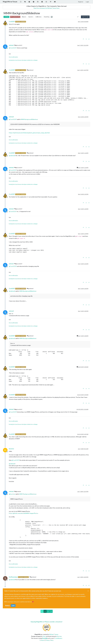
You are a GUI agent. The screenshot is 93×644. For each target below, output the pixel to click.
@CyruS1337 (18, 45)
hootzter (11, 449)
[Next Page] (51, 611)
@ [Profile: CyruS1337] (13, 48)
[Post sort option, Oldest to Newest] (78, 17)
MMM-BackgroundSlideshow (29, 119)
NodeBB (45, 638)
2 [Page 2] (48, 611)
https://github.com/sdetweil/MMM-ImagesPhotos (24, 513)
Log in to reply (85, 17)
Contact (42, 640)
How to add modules (13, 57)
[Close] (88, 591)
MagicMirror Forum (10, 2)
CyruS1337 (12, 22)
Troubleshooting (15, 17)
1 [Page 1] (45, 611)
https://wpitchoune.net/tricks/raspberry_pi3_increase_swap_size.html (29, 133)
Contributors (58, 638)
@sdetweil (30, 70)
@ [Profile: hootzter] (12, 494)
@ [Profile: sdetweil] (12, 156)
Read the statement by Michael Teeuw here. (47, 8)
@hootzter (18, 491)
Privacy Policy (49, 640)
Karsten (59, 636)
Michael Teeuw (54, 634)
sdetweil (11, 45)
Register (7, 605)
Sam (44, 636)
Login (13, 605)
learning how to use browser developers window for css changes (23, 60)
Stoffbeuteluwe (13, 577)
